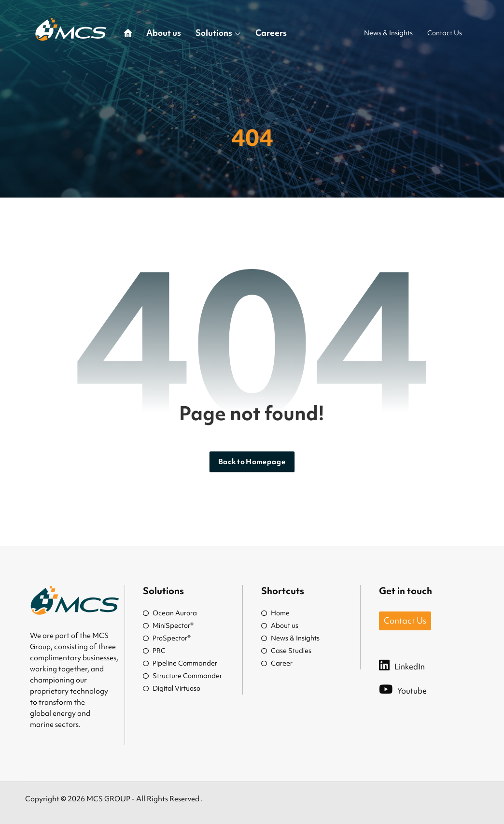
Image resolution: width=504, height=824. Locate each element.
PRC (154, 651)
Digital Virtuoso (172, 688)
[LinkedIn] (412, 665)
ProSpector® (167, 638)
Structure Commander (182, 676)
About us (280, 625)
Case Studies (286, 651)
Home (275, 613)
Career (277, 663)
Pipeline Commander (180, 663)
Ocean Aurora (170, 613)
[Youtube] (413, 689)
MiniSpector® (168, 625)
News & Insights (290, 638)
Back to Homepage (252, 462)
